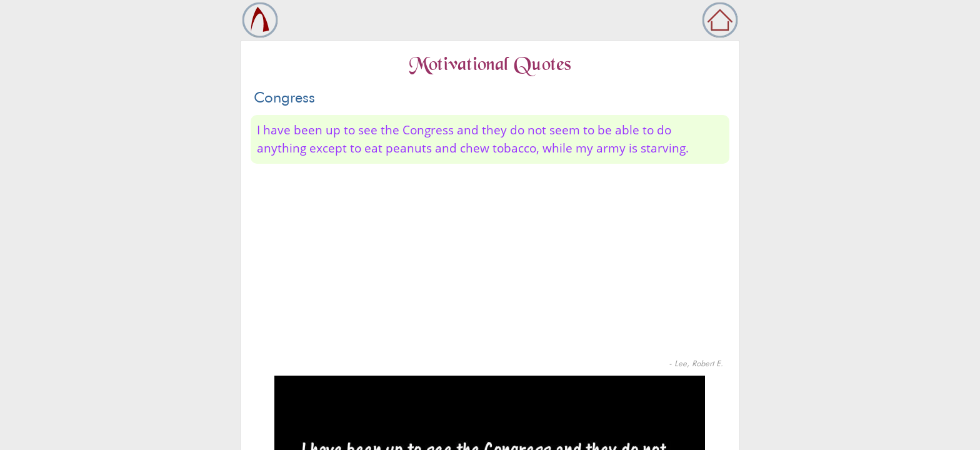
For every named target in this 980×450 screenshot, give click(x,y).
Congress (284, 97)
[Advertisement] (490, 264)
